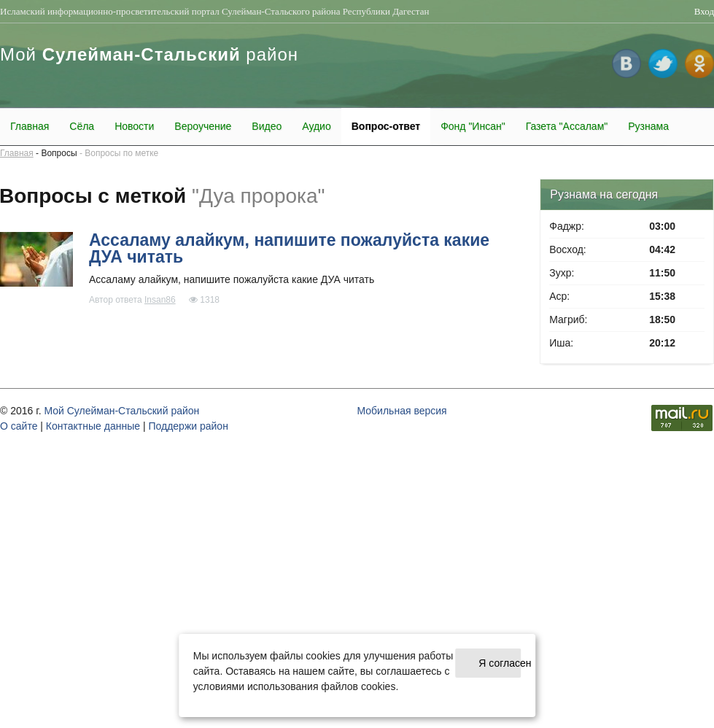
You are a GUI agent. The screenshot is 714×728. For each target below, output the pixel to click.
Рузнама (648, 126)
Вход (704, 11)
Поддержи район (188, 426)
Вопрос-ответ (386, 126)
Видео (267, 126)
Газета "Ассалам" (567, 126)
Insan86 (160, 300)
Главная (30, 126)
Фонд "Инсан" (473, 126)
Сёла (82, 126)
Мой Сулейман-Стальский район (121, 411)
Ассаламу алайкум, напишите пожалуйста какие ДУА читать (289, 248)
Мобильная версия (402, 411)
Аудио (317, 126)
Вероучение (203, 126)
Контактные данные (93, 426)
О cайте (19, 426)
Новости (134, 126)
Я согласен (500, 663)
